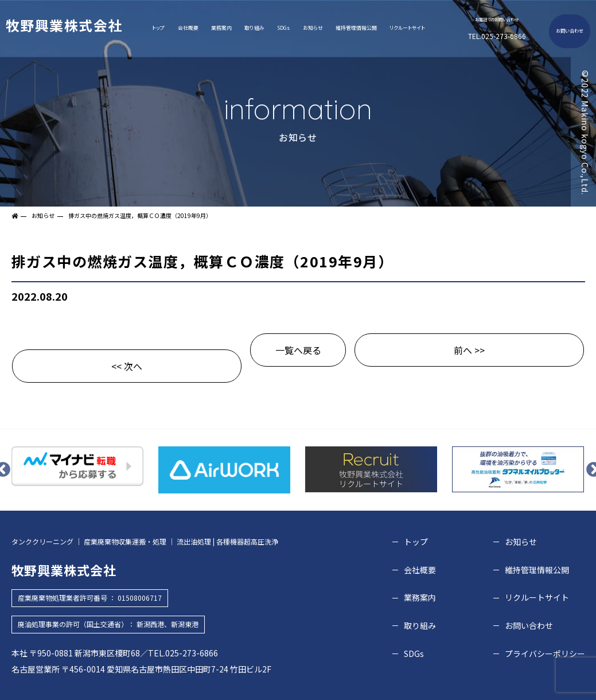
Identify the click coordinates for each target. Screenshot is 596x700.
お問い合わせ (570, 31)
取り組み (254, 28)
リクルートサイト (407, 28)
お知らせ (313, 28)
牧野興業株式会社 (64, 25)
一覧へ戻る (298, 350)
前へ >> (469, 350)
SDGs (283, 28)
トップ (158, 28)
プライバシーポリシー (545, 654)
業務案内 (221, 28)
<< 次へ (127, 366)
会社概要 (188, 28)
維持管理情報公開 (356, 28)
